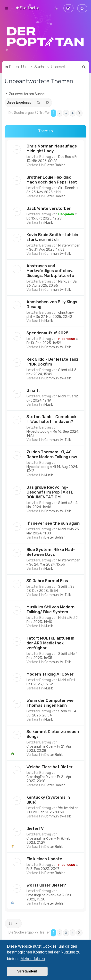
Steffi (63, 369)
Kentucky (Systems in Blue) (48, 799)
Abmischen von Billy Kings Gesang (52, 303)
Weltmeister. (68, 807)
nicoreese (67, 338)
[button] (79, 113)
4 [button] (73, 113)
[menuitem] (27, 8)
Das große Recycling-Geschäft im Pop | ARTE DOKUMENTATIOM (50, 491)
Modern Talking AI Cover (50, 673)
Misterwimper (69, 245)
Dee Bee (65, 156)
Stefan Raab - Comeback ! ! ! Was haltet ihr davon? (52, 418)
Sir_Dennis (67, 187)
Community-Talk (58, 253)
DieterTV (35, 828)
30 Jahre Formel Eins (47, 580)
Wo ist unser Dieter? (46, 884)
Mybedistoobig (38, 431)
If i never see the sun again (53, 522)
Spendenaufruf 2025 (47, 332)
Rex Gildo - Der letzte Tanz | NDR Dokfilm (53, 361)
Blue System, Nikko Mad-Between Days (51, 551)
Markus (64, 281)
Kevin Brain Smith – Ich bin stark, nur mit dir (52, 236)
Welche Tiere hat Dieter (50, 766)
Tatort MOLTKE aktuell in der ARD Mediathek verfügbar (50, 642)
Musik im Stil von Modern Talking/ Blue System (50, 609)
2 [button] (60, 113)
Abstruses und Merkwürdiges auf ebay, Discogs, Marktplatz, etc (50, 270)
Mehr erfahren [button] (33, 959)
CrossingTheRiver (40, 746)
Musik (49, 222)
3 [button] (66, 113)
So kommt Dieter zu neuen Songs (53, 733)
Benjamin (66, 214)
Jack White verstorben (49, 208)
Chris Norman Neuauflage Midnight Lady (52, 148)
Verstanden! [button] (27, 971)
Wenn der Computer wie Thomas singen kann (50, 702)
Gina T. (33, 390)
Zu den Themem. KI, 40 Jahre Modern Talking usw (52, 454)
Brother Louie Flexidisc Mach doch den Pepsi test (52, 179)
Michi (62, 396)
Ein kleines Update (44, 858)
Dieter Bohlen (55, 164)
